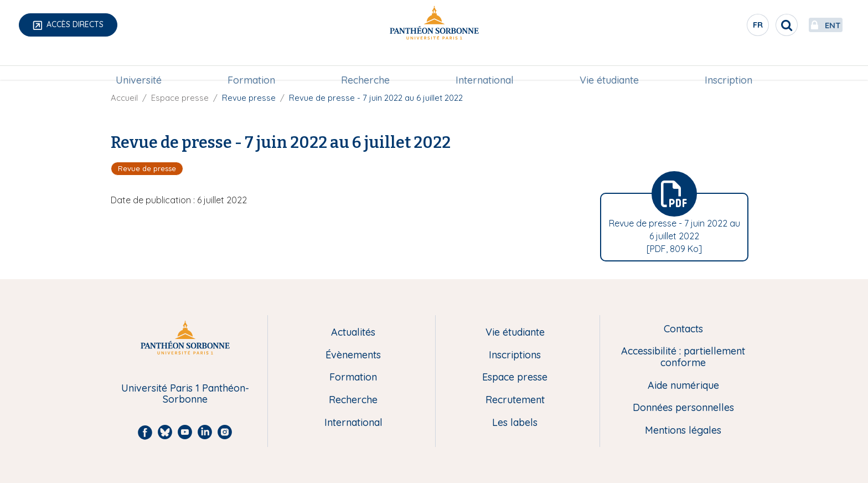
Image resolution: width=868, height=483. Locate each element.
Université (139, 65)
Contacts (683, 329)
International (485, 65)
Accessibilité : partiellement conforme (683, 357)
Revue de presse (147, 168)
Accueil (124, 98)
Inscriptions (515, 355)
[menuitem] (139, 65)
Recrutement (515, 400)
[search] (761, 25)
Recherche (365, 65)
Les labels (515, 423)
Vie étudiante (609, 65)
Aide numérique (683, 386)
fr (732, 27)
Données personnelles (683, 408)
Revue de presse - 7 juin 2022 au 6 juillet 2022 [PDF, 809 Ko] (675, 236)
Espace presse (180, 98)
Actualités (353, 333)
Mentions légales (683, 431)
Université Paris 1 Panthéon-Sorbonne (185, 394)
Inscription (728, 65)
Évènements (353, 355)
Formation (251, 65)
